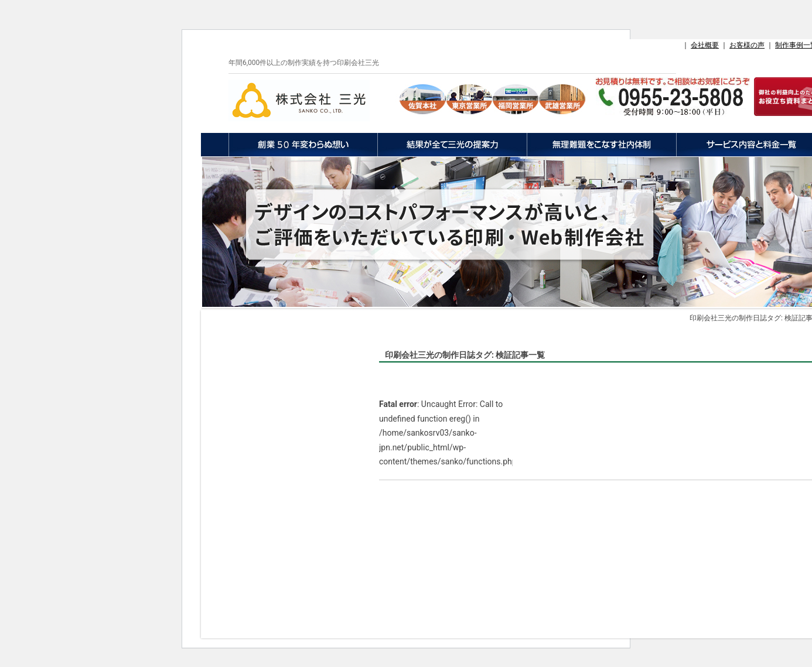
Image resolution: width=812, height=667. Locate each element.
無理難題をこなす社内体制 (601, 145)
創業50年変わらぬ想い (303, 145)
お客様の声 (747, 45)
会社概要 (705, 45)
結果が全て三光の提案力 (452, 145)
